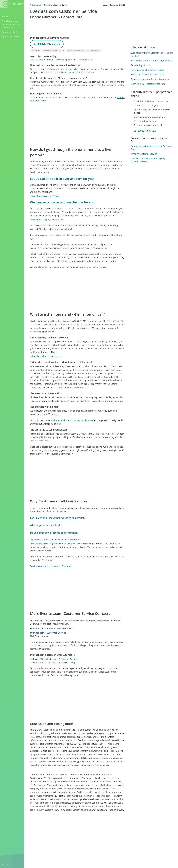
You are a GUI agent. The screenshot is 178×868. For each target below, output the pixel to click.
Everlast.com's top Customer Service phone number (152, 54)
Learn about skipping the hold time (47, 220)
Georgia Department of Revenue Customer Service (152, 148)
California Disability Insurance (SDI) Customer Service (148, 160)
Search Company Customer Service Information (11, 24)
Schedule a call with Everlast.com (46, 356)
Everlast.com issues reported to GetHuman (51, 566)
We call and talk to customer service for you (152, 61)
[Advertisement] (77, 124)
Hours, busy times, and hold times (147, 75)
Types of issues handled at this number (150, 79)
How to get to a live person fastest (147, 70)
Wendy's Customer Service (144, 154)
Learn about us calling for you (44, 196)
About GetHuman (11, 37)
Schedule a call (86, 60)
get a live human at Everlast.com (71, 72)
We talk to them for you (41, 60)
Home (5, 17)
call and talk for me (61, 420)
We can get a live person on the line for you (62, 202)
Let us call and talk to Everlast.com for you (62, 179)
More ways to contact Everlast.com (148, 84)
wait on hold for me (83, 420)
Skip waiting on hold (66, 60)
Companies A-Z (9, 32)
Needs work (116, 834)
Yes (106, 834)
